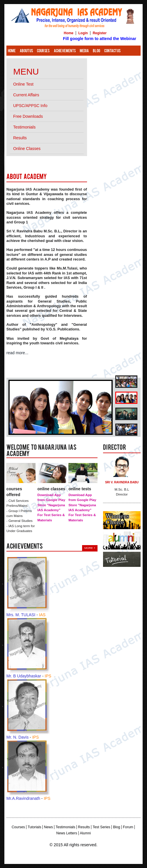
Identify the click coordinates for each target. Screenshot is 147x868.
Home (69, 33)
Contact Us (112, 51)
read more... (17, 353)
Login (83, 33)
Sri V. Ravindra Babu (122, 482)
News (48, 827)
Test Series (101, 827)
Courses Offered (14, 492)
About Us (26, 51)
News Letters (67, 833)
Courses (43, 51)
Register (100, 33)
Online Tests (80, 489)
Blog (96, 51)
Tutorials (34, 827)
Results (84, 827)
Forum (128, 827)
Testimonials (65, 827)
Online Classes (52, 489)
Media (84, 51)
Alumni (85, 833)
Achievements (65, 51)
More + (90, 548)
